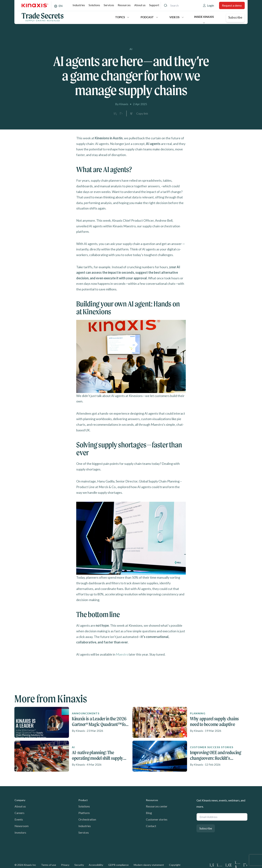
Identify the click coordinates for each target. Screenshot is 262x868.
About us (140, 5)
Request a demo (232, 5)
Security (79, 865)
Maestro (122, 654)
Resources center (157, 806)
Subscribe (235, 17)
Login (211, 5)
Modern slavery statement (149, 865)
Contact (151, 826)
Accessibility (96, 865)
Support (154, 5)
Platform (84, 813)
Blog (149, 813)
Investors (20, 832)
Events (19, 819)
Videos (174, 17)
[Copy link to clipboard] (139, 113)
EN (61, 6)
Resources (124, 5)
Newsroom (22, 826)
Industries (79, 5)
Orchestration (87, 819)
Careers (19, 813)
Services (109, 5)
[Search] (166, 5)
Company (20, 800)
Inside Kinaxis (204, 17)
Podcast (147, 17)
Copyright (175, 865)
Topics (120, 17)
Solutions (94, 5)
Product (83, 800)
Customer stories (157, 819)
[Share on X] (121, 113)
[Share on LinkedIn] (115, 113)
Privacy (65, 865)
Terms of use (49, 865)
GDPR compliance (118, 865)
